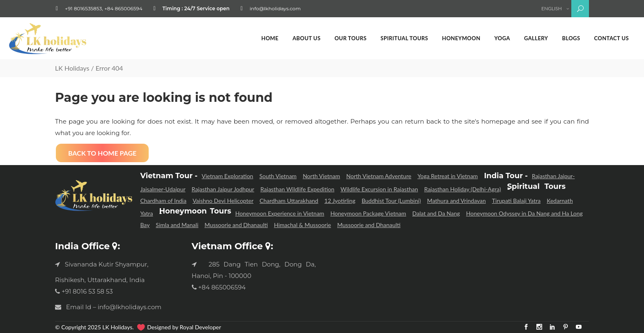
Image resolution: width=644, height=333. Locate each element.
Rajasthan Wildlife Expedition (297, 189)
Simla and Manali (177, 225)
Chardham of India (163, 201)
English (551, 8)
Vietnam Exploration (227, 176)
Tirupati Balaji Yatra (516, 201)
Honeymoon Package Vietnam (368, 213)
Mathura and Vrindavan (457, 201)
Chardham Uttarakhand (289, 201)
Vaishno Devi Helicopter (223, 201)
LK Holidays (72, 68)
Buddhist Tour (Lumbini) (391, 201)
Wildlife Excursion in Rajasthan (379, 189)
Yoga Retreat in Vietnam (447, 176)
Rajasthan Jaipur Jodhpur (223, 189)
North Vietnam (321, 176)
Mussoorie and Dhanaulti (236, 225)
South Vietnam (278, 176)
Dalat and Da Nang (436, 213)
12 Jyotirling (340, 201)
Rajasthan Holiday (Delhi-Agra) (463, 189)
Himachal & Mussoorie (302, 225)
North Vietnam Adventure (379, 176)
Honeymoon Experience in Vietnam (280, 213)
